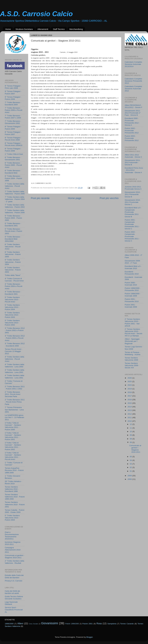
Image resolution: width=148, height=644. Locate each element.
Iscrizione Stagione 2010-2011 (13, 543)
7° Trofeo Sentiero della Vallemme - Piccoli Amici (14, 186)
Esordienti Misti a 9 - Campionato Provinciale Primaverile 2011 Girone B (133, 212)
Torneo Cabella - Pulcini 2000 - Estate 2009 (15, 511)
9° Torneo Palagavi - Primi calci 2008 (13, 87)
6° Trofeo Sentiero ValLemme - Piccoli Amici (13, 247)
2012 (130, 414)
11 (131, 428)
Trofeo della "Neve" (13, 275)
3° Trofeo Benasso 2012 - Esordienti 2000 (15, 345)
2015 (130, 403)
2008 (130, 479)
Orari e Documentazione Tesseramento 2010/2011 (12, 536)
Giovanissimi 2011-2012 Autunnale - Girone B (133, 162)
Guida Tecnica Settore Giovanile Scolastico (14, 598)
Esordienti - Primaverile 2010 (132, 273)
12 (131, 424)
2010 (130, 421)
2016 (130, 400)
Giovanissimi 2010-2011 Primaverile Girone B (133, 194)
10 (131, 432)
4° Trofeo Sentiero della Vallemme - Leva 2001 (14, 377)
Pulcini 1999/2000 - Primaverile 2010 (133, 289)
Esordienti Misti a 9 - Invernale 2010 (133, 267)
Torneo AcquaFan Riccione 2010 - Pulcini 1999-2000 (14, 470)
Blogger (89, 637)
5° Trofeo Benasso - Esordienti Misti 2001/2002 (13, 239)
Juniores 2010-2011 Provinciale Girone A (133, 188)
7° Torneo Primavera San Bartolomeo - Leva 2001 (14, 410)
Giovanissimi (49, 623)
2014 (130, 407)
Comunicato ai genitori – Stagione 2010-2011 (135, 449)
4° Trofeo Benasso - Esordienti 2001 (13, 293)
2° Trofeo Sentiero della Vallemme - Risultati (14, 562)
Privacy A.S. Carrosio (14, 581)
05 (131, 457)
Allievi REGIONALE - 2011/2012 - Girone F (133, 106)
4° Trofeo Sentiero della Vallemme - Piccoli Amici (14, 359)
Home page (75, 198)
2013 (130, 410)
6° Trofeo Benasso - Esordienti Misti (13, 172)
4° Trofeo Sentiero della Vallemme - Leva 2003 (14, 366)
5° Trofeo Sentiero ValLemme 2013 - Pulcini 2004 (12, 307)
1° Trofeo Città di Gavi (14, 154)
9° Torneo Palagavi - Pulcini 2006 (13, 98)
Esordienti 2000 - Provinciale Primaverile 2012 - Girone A (132, 122)
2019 (130, 389)
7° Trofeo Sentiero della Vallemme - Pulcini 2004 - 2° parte (15, 199)
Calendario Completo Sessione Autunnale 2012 (133, 89)
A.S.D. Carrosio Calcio (36, 14)
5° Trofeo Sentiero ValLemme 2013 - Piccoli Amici (12, 300)
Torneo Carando (127, 624)
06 (131, 442)
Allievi (20, 623)
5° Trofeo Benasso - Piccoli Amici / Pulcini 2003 (13, 231)
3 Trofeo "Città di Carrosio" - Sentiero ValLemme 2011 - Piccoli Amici (13, 456)
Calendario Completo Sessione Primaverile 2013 (133, 81)
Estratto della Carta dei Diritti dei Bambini (14, 576)
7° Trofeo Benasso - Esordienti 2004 (13, 104)
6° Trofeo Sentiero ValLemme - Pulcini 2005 (13, 254)
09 (131, 435)
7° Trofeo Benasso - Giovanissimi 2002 (13, 122)
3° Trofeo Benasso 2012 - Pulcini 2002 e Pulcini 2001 (15, 330)
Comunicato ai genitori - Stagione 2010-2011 (15, 556)
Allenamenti (43, 29)
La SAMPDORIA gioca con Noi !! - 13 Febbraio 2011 (14, 417)
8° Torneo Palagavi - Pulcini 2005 (13, 128)
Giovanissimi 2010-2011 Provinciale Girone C (133, 202)
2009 (130, 476)
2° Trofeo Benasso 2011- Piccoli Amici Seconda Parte (13, 394)
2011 (130, 418)
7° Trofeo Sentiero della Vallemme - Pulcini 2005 (15, 193)
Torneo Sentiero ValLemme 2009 (131, 359)
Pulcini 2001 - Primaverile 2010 (132, 300)
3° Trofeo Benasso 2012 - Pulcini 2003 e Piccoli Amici (15, 338)
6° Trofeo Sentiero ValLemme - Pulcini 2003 (13, 270)
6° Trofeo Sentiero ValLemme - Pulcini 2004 (13, 262)
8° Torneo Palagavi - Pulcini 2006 (13, 150)
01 (131, 471)
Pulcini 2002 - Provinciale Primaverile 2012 (132, 131)
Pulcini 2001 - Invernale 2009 (131, 306)
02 (131, 467)
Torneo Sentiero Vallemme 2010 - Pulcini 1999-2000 (15, 497)
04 (131, 460)
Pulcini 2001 (88, 624)
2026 (130, 378)
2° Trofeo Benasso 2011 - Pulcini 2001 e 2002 (15, 388)
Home (8, 29)
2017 (130, 396)
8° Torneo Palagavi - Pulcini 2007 (13, 133)
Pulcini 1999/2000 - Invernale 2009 (133, 295)
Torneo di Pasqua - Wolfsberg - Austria (133, 353)
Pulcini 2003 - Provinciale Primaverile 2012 (132, 138)
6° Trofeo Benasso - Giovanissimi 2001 (13, 158)
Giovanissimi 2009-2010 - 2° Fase (133, 262)
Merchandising (76, 29)
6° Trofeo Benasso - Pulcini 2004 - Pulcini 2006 (13, 178)
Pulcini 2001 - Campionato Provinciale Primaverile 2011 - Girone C (132, 224)
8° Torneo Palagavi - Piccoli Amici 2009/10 (14, 144)
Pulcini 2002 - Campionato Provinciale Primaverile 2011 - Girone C (132, 236)
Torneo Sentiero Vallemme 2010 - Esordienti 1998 (12, 489)
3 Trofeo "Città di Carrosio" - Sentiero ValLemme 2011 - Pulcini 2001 (13, 436)
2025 (130, 381)
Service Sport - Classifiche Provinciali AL (14, 610)
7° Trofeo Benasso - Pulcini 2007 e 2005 (13, 117)
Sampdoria (112, 624)
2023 (130, 385)
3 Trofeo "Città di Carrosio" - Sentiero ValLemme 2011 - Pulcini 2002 (13, 446)
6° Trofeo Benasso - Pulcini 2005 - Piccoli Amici (13, 165)
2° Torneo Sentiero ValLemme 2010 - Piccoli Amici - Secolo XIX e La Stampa (133, 332)
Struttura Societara (24, 29)
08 (131, 439)
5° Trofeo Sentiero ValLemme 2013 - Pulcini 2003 (12, 315)
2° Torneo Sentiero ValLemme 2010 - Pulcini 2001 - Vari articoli (132, 322)
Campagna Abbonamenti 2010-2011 (13, 550)
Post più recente (40, 198)
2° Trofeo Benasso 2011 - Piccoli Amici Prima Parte (15, 402)
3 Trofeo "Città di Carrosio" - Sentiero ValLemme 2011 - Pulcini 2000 (13, 426)
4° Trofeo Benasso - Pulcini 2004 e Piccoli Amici (14, 286)
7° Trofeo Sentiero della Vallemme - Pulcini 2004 (15, 206)
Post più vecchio (109, 198)
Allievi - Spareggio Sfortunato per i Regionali (132, 341)
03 (131, 464)
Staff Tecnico (59, 29)
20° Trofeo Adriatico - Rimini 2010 (13, 482)
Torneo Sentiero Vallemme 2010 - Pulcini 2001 (15, 504)
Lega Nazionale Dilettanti (11, 603)
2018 (130, 392)
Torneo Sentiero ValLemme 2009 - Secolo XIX (132, 365)
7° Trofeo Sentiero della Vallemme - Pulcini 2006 (15, 211)
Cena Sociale (33, 624)
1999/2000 (9, 624)
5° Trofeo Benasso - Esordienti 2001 (13, 225)
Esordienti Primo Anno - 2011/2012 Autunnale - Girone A (134, 170)
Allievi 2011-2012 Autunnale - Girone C (133, 156)
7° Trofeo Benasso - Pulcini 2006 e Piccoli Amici (14, 110)
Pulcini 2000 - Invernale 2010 (131, 284)
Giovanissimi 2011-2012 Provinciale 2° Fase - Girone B (133, 113)
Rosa (99, 623)
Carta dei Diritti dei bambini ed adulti (12, 592)
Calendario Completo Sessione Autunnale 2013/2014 (133, 64)
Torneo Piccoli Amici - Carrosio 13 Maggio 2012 (14, 351)
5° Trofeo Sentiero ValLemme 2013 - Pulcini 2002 (12, 323)
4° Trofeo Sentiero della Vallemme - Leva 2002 (14, 371)
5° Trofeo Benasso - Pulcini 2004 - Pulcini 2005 (13, 218)
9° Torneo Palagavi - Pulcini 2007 (13, 92)
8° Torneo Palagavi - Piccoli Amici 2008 (13, 139)
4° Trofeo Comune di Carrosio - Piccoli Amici (14, 280)
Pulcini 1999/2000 (72, 624)
